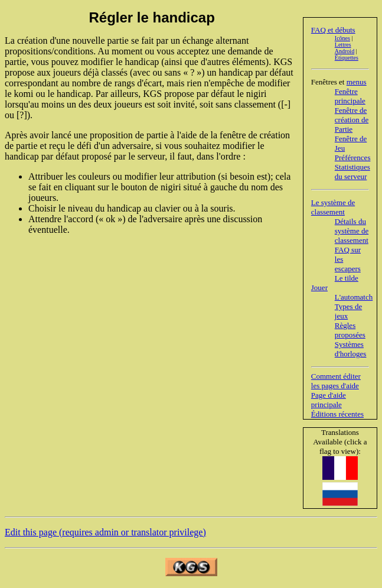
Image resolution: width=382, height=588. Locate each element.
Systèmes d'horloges (351, 349)
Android (345, 51)
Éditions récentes (337, 414)
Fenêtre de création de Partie (352, 120)
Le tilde (347, 278)
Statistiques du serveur (352, 172)
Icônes (342, 38)
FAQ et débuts (333, 30)
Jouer (319, 287)
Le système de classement (333, 207)
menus (357, 82)
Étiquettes (347, 58)
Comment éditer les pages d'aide (336, 381)
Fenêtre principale (350, 96)
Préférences (353, 157)
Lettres (343, 45)
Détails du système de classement (352, 231)
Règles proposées (350, 330)
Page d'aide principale (329, 400)
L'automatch (354, 297)
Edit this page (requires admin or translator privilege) (105, 532)
